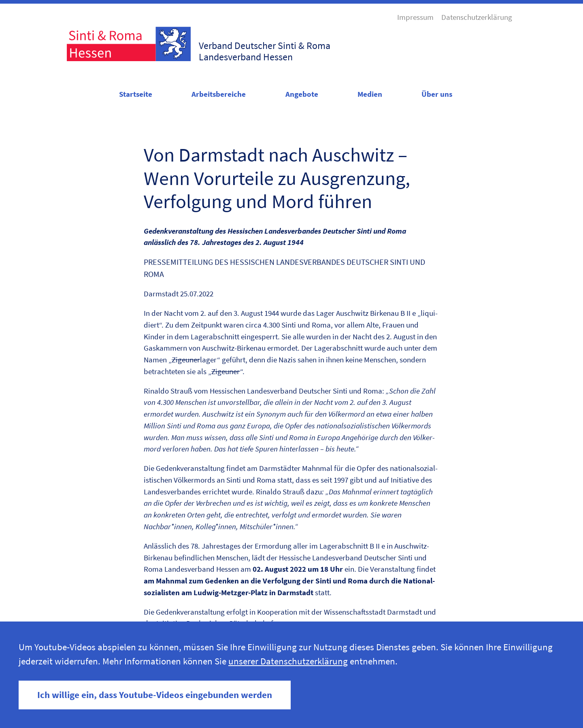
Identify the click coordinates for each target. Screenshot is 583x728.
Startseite (136, 94)
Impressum (415, 17)
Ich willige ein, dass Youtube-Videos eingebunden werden (155, 695)
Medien (370, 94)
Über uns (437, 94)
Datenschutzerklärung (477, 17)
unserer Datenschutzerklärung (288, 661)
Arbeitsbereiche (219, 94)
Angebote (302, 94)
